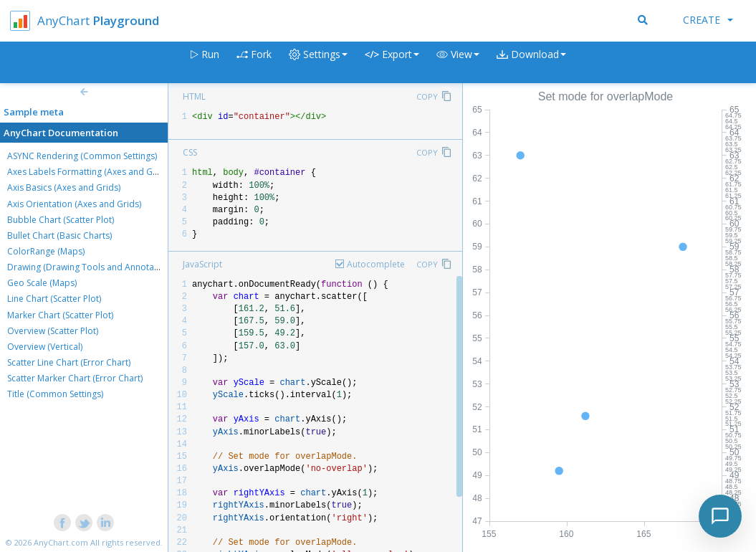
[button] (458, 63)
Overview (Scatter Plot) (53, 331)
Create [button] (708, 20)
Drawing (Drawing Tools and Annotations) (92, 267)
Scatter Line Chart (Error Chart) (69, 362)
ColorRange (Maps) (46, 251)
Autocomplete (376, 264)
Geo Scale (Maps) (42, 283)
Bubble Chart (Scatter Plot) (61, 220)
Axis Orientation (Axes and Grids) (74, 204)
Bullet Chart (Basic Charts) (59, 235)
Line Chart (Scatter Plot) (54, 299)
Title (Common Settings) (55, 394)
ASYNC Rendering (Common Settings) (82, 156)
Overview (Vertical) (45, 347)
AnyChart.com (61, 542)
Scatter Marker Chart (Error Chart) (75, 378)
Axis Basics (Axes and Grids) (64, 187)
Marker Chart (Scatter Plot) (60, 315)
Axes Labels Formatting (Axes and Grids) (89, 172)
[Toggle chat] (720, 516)
